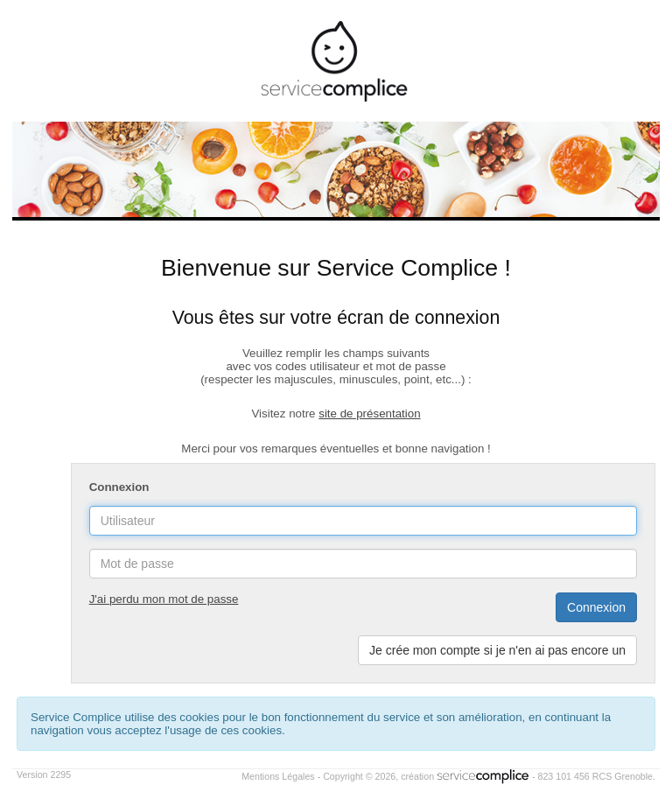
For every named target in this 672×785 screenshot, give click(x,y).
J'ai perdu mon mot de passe (164, 599)
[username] (363, 521)
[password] (363, 564)
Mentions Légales (278, 776)
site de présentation (369, 414)
